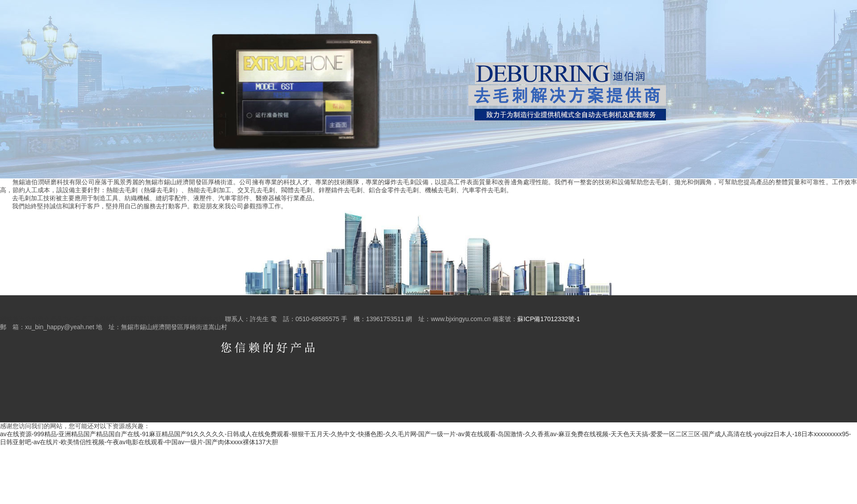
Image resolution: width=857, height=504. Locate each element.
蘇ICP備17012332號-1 (549, 319)
